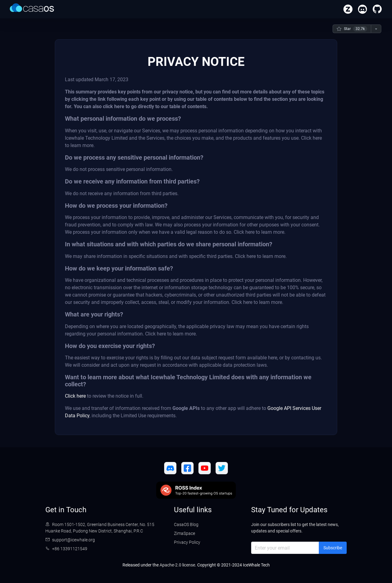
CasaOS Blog (186, 524)
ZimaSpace (185, 533)
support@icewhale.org (73, 540)
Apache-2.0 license (177, 565)
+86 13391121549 (70, 549)
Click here (75, 396)
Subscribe (333, 548)
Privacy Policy (187, 542)
